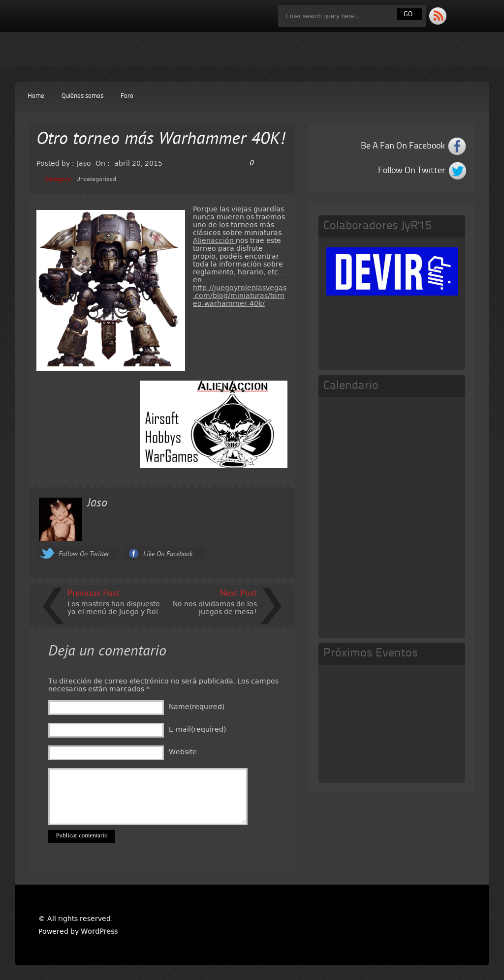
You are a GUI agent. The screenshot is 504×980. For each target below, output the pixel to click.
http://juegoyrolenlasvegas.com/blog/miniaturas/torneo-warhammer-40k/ (240, 296)
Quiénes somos (82, 96)
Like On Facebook (168, 554)
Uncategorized (96, 179)
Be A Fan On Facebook (403, 146)
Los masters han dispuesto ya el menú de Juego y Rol (114, 608)
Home (36, 96)
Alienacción (214, 240)
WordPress (99, 931)
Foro (127, 96)
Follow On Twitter (84, 554)
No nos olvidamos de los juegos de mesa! (215, 608)
